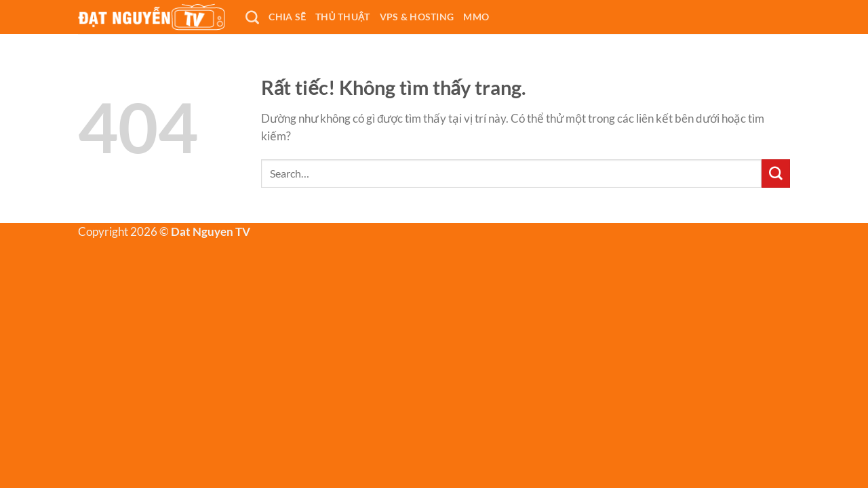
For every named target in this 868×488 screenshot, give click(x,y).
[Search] (252, 17)
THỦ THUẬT (343, 17)
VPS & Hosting (417, 17)
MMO (476, 17)
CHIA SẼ (287, 17)
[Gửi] (776, 174)
